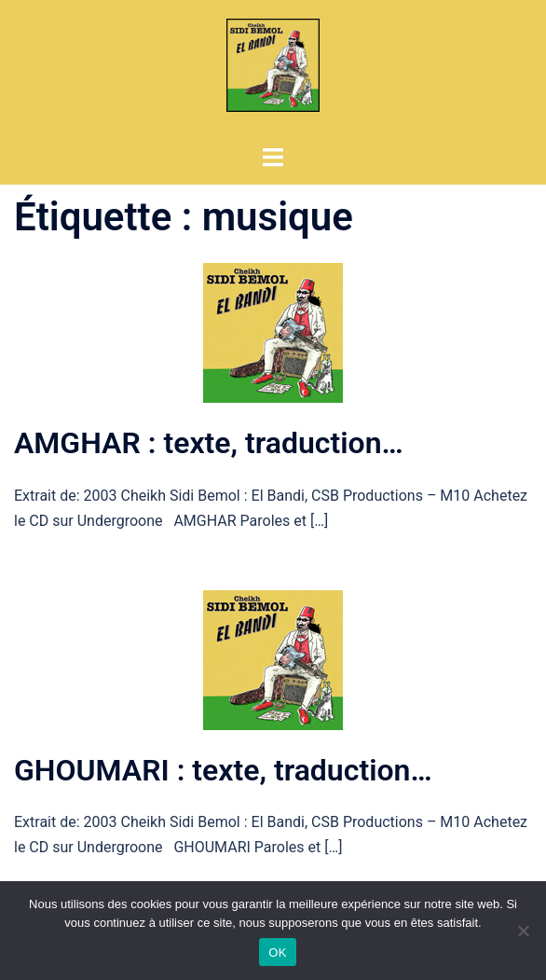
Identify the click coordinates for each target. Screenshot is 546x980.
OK (277, 952)
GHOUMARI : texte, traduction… (223, 770)
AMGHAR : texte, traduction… (209, 443)
